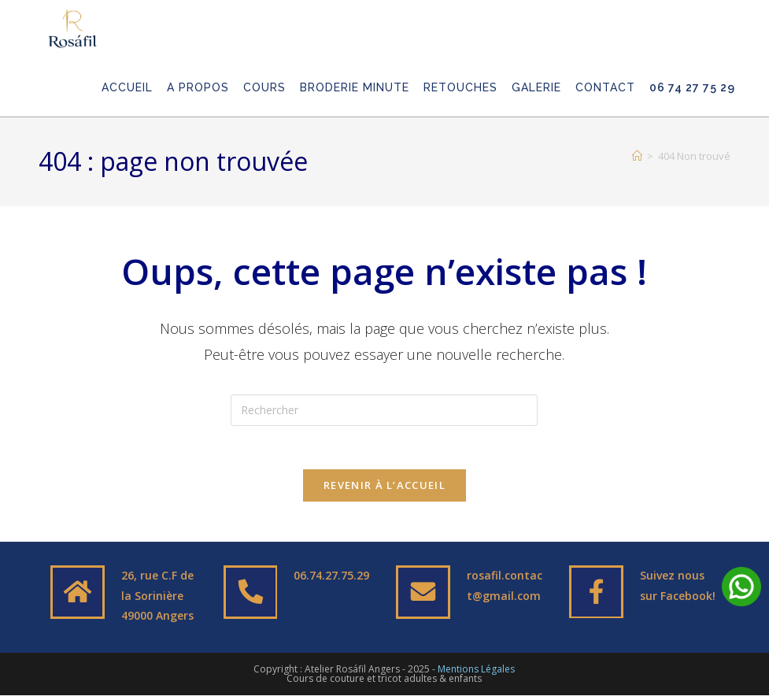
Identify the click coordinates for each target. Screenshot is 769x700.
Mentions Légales (476, 674)
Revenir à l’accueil (384, 490)
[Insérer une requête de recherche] (384, 410)
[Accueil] (637, 156)
